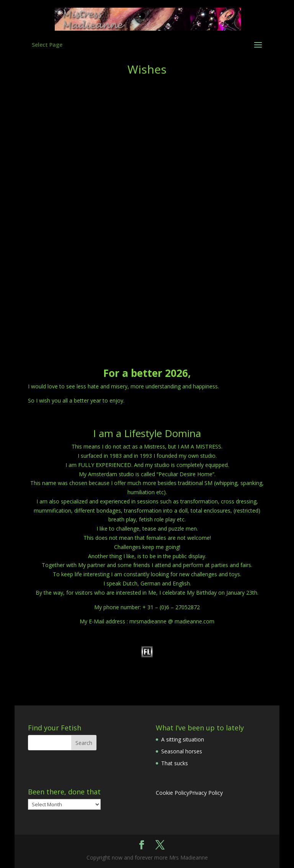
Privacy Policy (206, 793)
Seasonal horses (182, 751)
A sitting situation (183, 739)
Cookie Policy (172, 793)
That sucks (175, 763)
